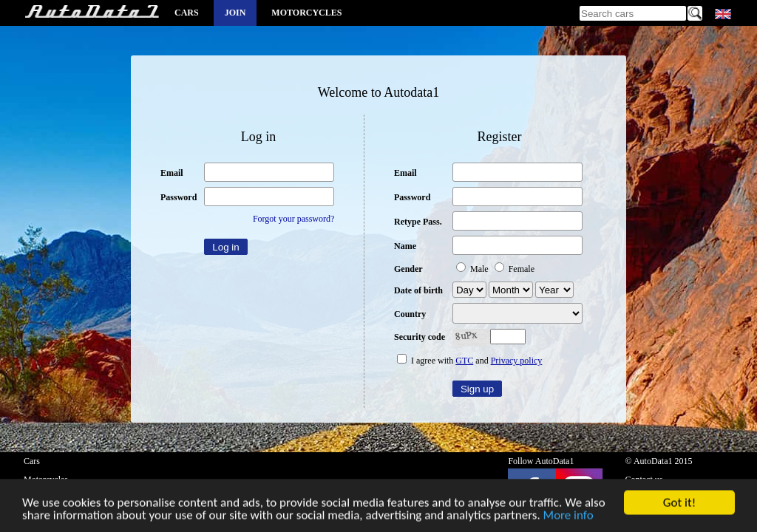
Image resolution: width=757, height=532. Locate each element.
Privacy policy (517, 361)
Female (515, 269)
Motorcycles (306, 13)
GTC (464, 361)
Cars (187, 13)
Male (473, 269)
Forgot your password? (293, 219)
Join (235, 13)
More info (568, 516)
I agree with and (469, 361)
